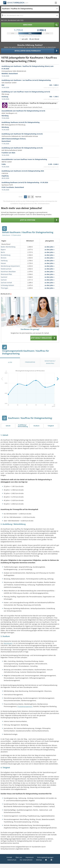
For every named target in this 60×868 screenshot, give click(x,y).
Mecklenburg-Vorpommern (10, 266)
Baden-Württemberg (8, 247)
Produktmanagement (25, 706)
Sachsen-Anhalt (6, 283)
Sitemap (39, 860)
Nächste (38, 197)
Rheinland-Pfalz (6, 274)
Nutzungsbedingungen (45, 857)
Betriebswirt (8, 643)
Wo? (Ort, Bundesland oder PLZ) (12, 20)
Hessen (3, 263)
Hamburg (4, 261)
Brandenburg (6, 255)
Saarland (4, 277)
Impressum (30, 857)
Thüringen (5, 288)
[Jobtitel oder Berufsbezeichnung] (30, 9)
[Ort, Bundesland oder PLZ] (30, 16)
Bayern (3, 250)
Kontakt (9, 857)
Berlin (3, 252)
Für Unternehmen (26, 860)
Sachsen (4, 280)
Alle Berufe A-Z (5, 294)
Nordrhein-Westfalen (8, 272)
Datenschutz (12, 860)
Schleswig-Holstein (7, 285)
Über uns (19, 857)
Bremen (4, 258)
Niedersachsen (6, 269)
